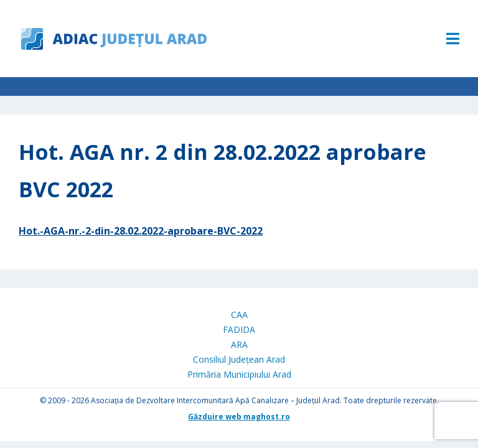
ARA (239, 344)
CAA (239, 315)
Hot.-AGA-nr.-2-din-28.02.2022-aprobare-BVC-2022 (141, 231)
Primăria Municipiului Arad (239, 374)
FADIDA (239, 329)
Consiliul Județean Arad (239, 359)
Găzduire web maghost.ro (239, 417)
